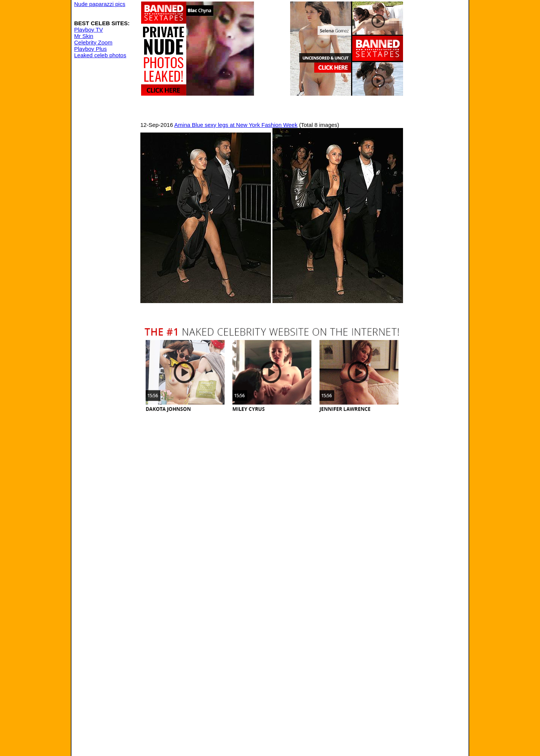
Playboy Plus (91, 49)
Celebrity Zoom (93, 42)
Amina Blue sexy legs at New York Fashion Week (236, 125)
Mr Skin (84, 36)
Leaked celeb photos (100, 55)
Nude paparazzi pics (100, 4)
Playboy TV (88, 30)
